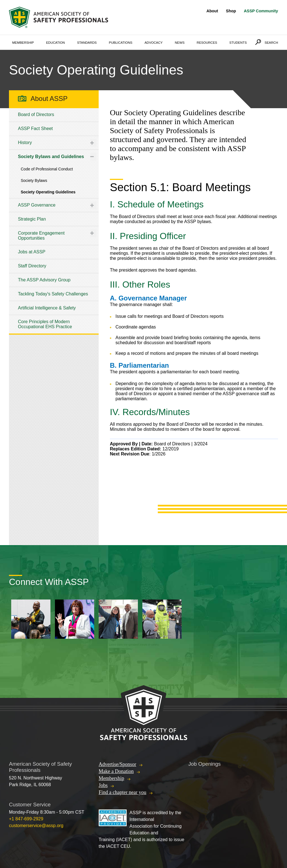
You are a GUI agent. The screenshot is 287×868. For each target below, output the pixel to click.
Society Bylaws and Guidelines (51, 157)
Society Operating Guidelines (48, 192)
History (25, 143)
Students (238, 43)
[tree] (54, 221)
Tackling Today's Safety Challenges (53, 294)
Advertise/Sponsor (117, 764)
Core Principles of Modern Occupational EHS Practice (45, 324)
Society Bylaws (34, 180)
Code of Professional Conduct (47, 169)
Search (271, 43)
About (212, 11)
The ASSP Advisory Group (44, 280)
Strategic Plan (32, 219)
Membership (23, 43)
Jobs (103, 785)
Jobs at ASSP (32, 252)
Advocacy (154, 43)
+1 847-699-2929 (26, 819)
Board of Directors (36, 114)
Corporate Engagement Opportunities (41, 236)
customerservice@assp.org (36, 826)
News (180, 43)
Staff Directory (32, 266)
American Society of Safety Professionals (59, 17)
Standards (87, 43)
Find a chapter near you (122, 792)
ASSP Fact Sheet (35, 129)
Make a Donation (116, 771)
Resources (207, 43)
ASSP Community (261, 11)
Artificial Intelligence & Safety (47, 308)
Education (55, 43)
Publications (121, 43)
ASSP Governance (37, 205)
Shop (231, 11)
